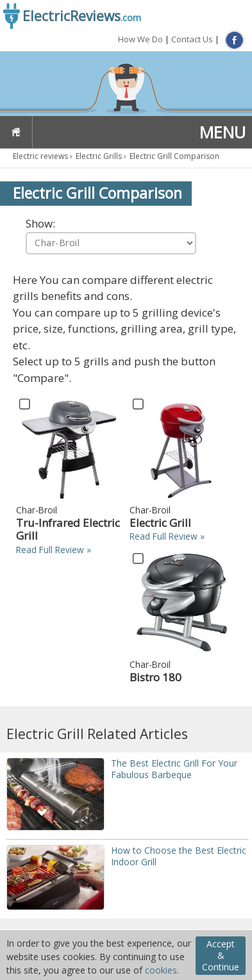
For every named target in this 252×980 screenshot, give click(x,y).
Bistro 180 (155, 677)
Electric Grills (99, 156)
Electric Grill (160, 523)
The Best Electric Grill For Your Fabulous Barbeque (174, 769)
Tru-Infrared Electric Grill (68, 529)
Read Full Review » (54, 550)
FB (234, 40)
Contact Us (192, 39)
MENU (223, 132)
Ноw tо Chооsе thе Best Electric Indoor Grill (179, 856)
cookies (161, 970)
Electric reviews (40, 156)
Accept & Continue (221, 955)
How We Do (140, 39)
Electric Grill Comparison (174, 156)
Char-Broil (37, 510)
